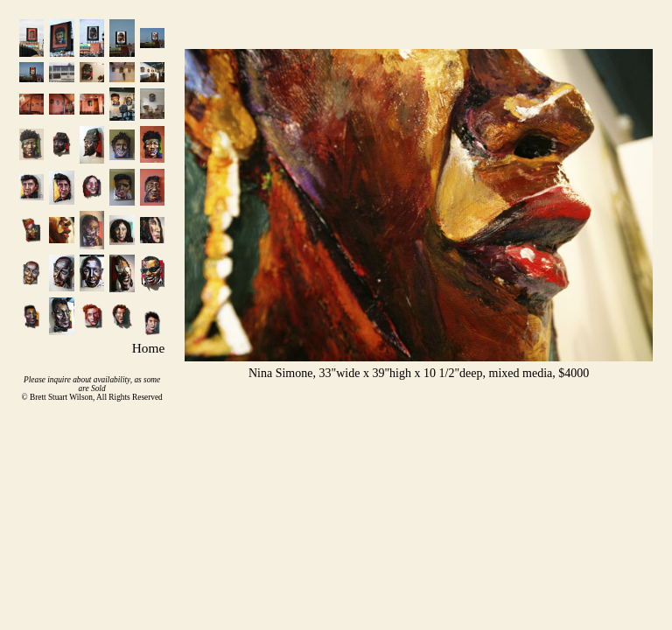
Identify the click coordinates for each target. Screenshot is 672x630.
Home (148, 348)
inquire (59, 380)
